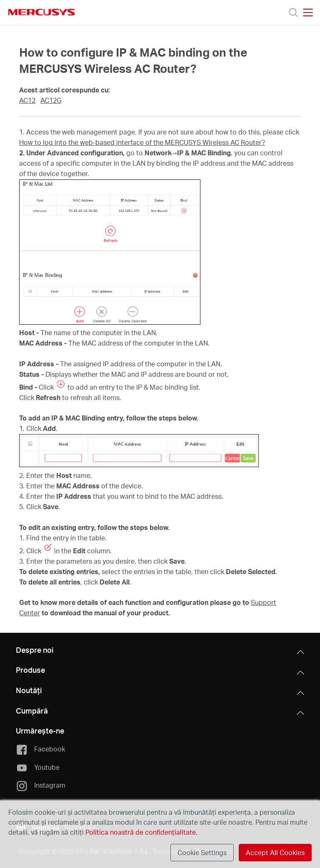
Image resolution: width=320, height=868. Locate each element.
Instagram (40, 786)
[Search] (293, 12)
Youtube (37, 768)
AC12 (27, 100)
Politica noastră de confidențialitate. (141, 832)
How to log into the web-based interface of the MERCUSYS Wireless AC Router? (142, 142)
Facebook (40, 749)
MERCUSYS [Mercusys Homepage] (42, 12)
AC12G (51, 100)
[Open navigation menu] (308, 12)
